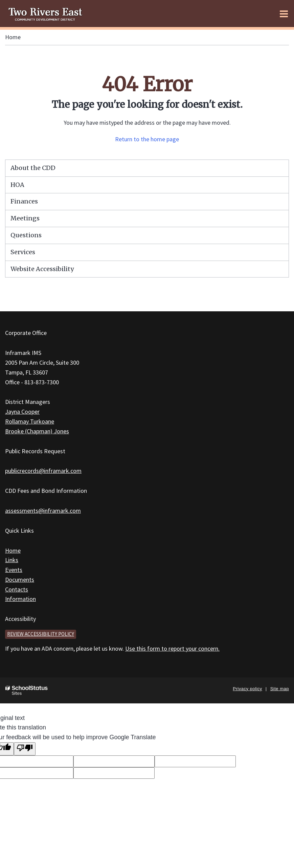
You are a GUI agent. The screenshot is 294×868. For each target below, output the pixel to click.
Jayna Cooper (22, 412)
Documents (20, 580)
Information (20, 599)
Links (12, 560)
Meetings (25, 218)
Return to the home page (147, 139)
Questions (26, 235)
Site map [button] (280, 689)
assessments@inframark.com (43, 511)
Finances (24, 201)
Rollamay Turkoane (30, 421)
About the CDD (33, 168)
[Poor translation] (25, 749)
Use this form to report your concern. (172, 648)
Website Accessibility (42, 269)
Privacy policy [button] (247, 689)
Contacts (17, 589)
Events (14, 570)
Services (23, 252)
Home (13, 37)
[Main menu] (284, 14)
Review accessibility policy (41, 634)
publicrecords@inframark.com (43, 471)
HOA (17, 185)
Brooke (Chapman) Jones (37, 431)
